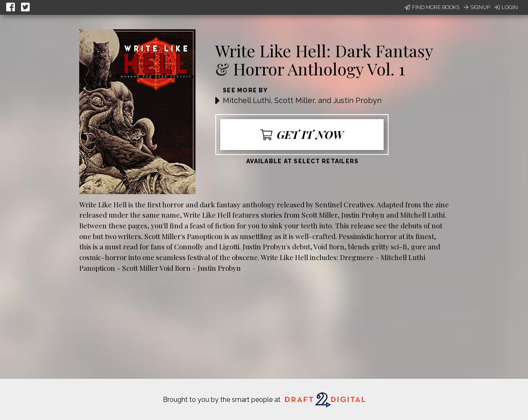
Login (506, 7)
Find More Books (432, 7)
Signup (477, 7)
